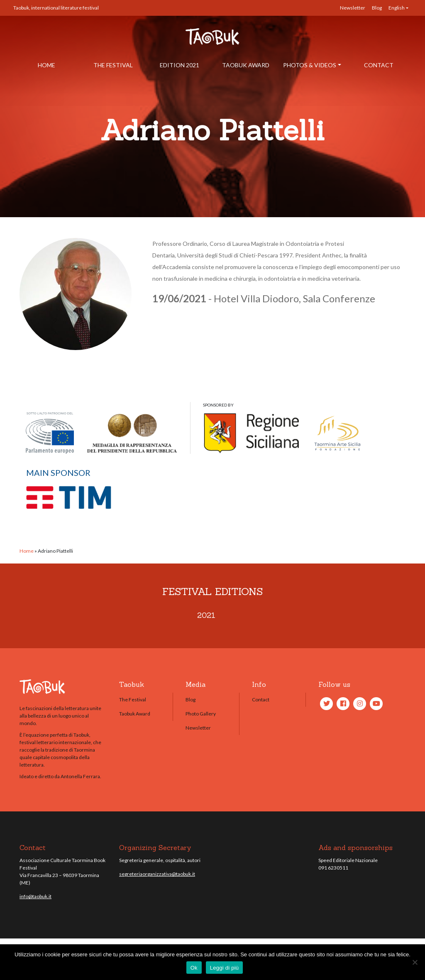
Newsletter (353, 8)
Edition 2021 (180, 65)
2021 (206, 615)
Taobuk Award (246, 65)
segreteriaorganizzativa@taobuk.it (157, 874)
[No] (415, 962)
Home (46, 65)
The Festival (113, 65)
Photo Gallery (201, 714)
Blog (377, 8)
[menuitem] (398, 8)
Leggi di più (225, 968)
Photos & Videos (310, 65)
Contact (379, 65)
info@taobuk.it (35, 896)
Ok (194, 968)
